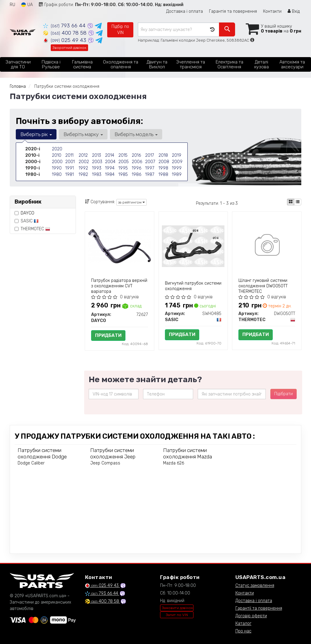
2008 (164, 162)
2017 (150, 155)
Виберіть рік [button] (36, 134)
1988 (163, 175)
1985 (123, 175)
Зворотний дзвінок (69, 48)
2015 (123, 155)
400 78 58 (66, 33)
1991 (70, 168)
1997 (150, 168)
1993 (97, 168)
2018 (163, 155)
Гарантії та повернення (259, 608)
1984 (110, 175)
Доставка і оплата (185, 11)
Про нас (243, 631)
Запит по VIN (177, 615)
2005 (124, 162)
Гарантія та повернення (233, 11)
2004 (110, 162)
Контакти (272, 11)
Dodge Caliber (31, 463)
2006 (137, 162)
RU (12, 5)
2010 (57, 155)
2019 (177, 155)
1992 (83, 168)
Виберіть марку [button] (83, 134)
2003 (97, 162)
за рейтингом (132, 202)
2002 (84, 162)
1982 (83, 175)
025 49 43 (65, 40)
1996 (137, 168)
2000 (57, 162)
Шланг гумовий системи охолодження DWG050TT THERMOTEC (263, 286)
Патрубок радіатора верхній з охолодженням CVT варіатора (119, 286)
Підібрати (284, 394)
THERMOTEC (32, 229)
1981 (70, 175)
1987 (150, 175)
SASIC (27, 221)
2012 (83, 155)
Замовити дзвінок (177, 608)
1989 (177, 175)
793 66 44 (65, 26)
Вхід (294, 11)
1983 (97, 175)
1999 (177, 168)
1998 (163, 168)
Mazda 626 (174, 463)
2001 (70, 162)
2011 (69, 155)
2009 (177, 162)
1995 (123, 168)
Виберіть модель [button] (136, 134)
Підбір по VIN (120, 30)
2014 (110, 155)
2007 (150, 162)
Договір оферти (251, 616)
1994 (110, 168)
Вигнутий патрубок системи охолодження (193, 286)
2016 (136, 155)
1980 (57, 175)
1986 (137, 175)
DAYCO (27, 213)
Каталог (243, 623)
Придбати (108, 335)
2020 (57, 149)
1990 (57, 168)
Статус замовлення (255, 586)
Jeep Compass (105, 463)
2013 (97, 155)
